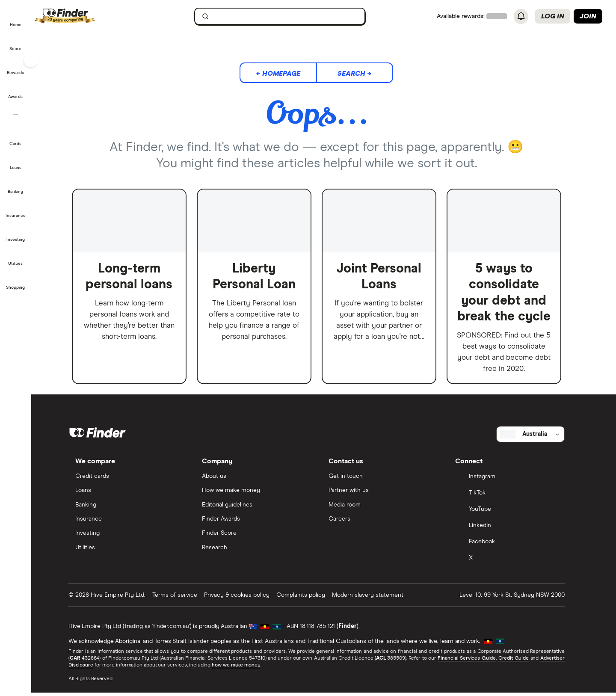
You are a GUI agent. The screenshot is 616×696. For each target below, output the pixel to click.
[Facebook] (514, 546)
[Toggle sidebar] (31, 60)
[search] (292, 18)
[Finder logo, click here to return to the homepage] (91, 16)
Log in (553, 16)
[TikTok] (514, 497)
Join (588, 16)
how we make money (243, 669)
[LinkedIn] (514, 530)
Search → (362, 74)
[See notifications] (521, 17)
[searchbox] (287, 16)
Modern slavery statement (375, 598)
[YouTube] (514, 513)
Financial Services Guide (474, 662)
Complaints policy (308, 598)
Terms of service (182, 598)
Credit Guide (520, 662)
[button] (16, 19)
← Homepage (285, 74)
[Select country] (538, 438)
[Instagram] (514, 481)
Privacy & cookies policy (244, 598)
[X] (514, 562)
